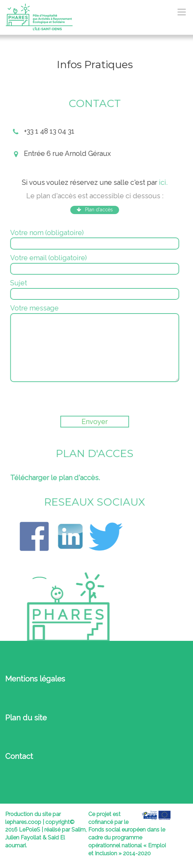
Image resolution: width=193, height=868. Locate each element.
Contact (19, 756)
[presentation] (61, 399)
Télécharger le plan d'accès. (54, 478)
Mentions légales (35, 679)
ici (162, 182)
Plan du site (26, 718)
